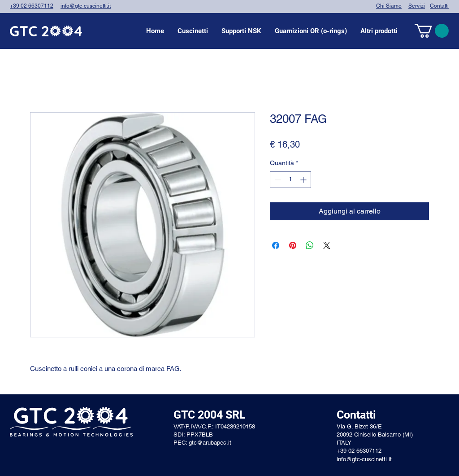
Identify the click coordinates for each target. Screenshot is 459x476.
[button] (193, 31)
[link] (432, 31)
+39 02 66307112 (32, 6)
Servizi (417, 6)
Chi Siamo (389, 6)
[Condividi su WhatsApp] (310, 245)
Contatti (439, 6)
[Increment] (304, 180)
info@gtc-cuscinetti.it (86, 6)
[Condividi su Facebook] (276, 245)
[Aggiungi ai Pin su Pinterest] (293, 245)
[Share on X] (327, 245)
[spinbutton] (290, 180)
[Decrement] (277, 180)
